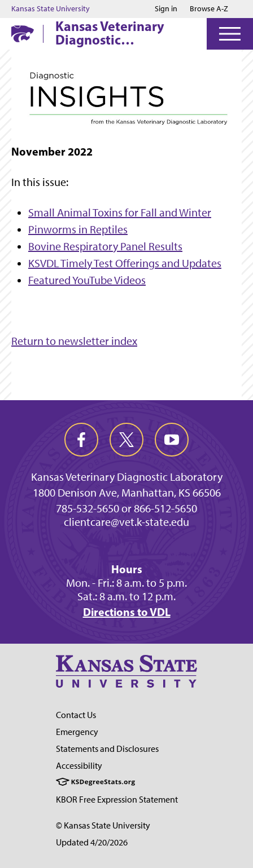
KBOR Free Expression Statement (117, 800)
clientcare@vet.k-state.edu (127, 522)
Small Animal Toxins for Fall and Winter (120, 212)
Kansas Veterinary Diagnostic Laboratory (110, 33)
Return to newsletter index (74, 341)
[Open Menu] (230, 34)
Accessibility (79, 766)
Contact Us (76, 715)
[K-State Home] (23, 34)
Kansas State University (51, 9)
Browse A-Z (209, 9)
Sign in (166, 9)
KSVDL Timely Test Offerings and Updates (125, 263)
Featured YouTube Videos (87, 280)
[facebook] (81, 440)
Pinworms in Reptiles (78, 229)
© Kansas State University (103, 825)
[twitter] (127, 440)
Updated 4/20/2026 (92, 842)
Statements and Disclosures (107, 749)
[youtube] (172, 440)
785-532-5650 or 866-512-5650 (127, 508)
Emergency (77, 732)
